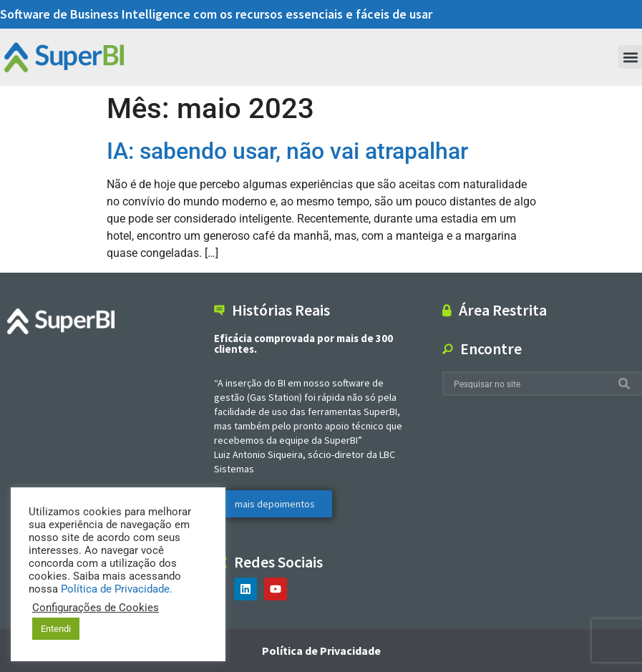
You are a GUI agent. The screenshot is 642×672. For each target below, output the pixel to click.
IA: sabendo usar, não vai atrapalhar (287, 151)
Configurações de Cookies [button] (96, 608)
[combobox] (530, 384)
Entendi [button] (56, 629)
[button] (630, 57)
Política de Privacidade (321, 651)
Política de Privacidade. (117, 589)
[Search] (627, 384)
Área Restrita (503, 310)
